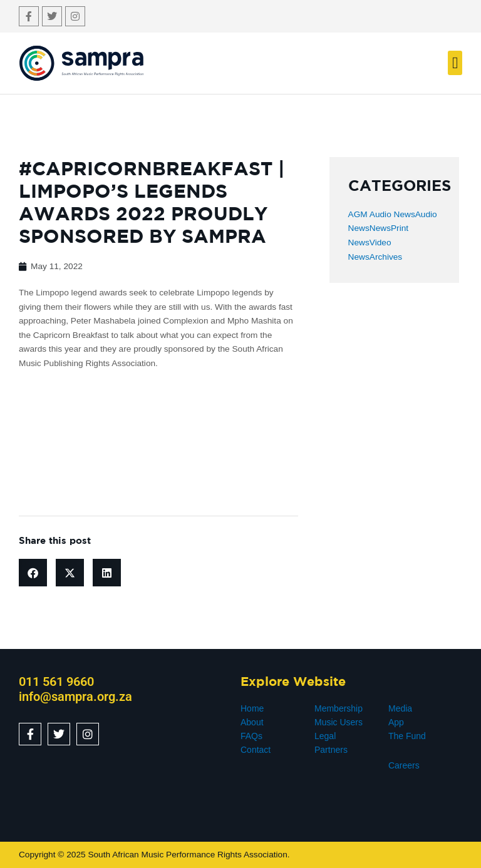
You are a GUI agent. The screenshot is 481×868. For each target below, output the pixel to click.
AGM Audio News (382, 214)
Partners (331, 750)
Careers (404, 765)
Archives (386, 257)
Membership (339, 708)
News (380, 228)
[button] (455, 63)
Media (400, 708)
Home (252, 708)
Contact (256, 750)
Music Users (339, 722)
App (396, 722)
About (252, 722)
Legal (325, 736)
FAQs (251, 736)
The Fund (407, 736)
